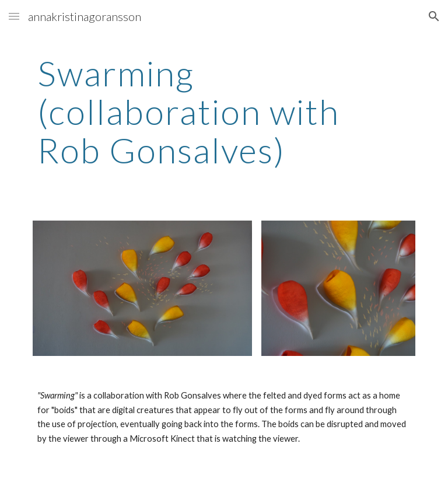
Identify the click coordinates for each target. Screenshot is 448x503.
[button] (14, 16)
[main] (224, 111)
